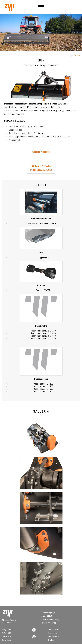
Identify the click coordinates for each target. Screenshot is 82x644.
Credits (51, 640)
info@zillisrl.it (7, 630)
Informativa (52, 633)
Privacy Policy (53, 637)
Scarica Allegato (41, 152)
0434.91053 (7, 633)
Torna (75, 55)
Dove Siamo (7, 640)
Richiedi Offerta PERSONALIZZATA (41, 168)
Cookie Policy (53, 630)
